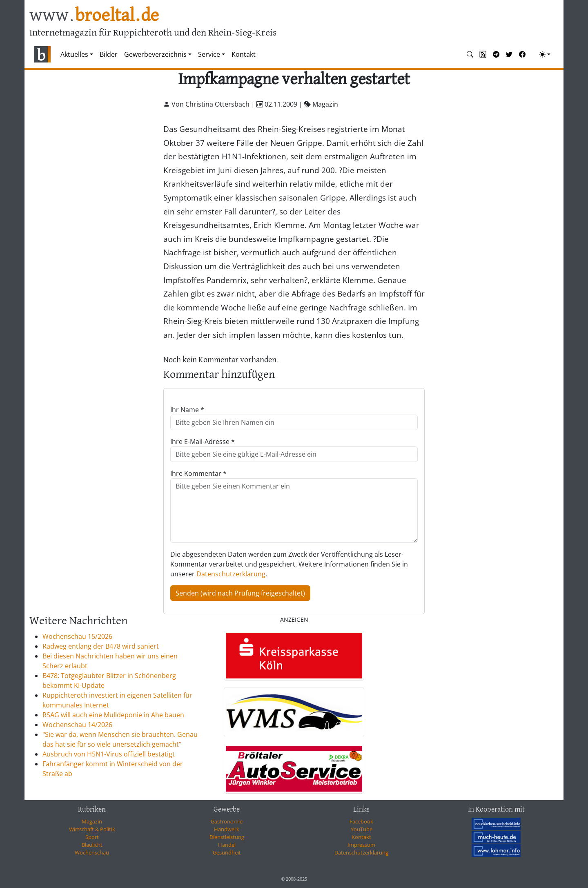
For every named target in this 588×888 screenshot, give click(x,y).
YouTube (362, 829)
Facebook (361, 821)
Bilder (109, 54)
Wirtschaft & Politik (92, 829)
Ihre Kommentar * (198, 473)
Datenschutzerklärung (231, 574)
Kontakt (244, 54)
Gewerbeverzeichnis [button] (155, 54)
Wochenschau (92, 852)
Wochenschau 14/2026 (77, 725)
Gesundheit (227, 852)
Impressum (361, 845)
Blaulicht (92, 845)
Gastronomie (227, 821)
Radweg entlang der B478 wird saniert (101, 646)
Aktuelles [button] (74, 54)
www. (94, 16)
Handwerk (227, 829)
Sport (92, 837)
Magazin (92, 821)
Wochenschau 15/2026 (77, 636)
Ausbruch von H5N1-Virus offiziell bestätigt (109, 754)
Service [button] (209, 54)
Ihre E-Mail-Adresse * (203, 442)
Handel (227, 845)
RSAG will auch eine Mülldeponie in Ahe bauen (113, 715)
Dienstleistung (227, 837)
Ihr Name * (187, 410)
